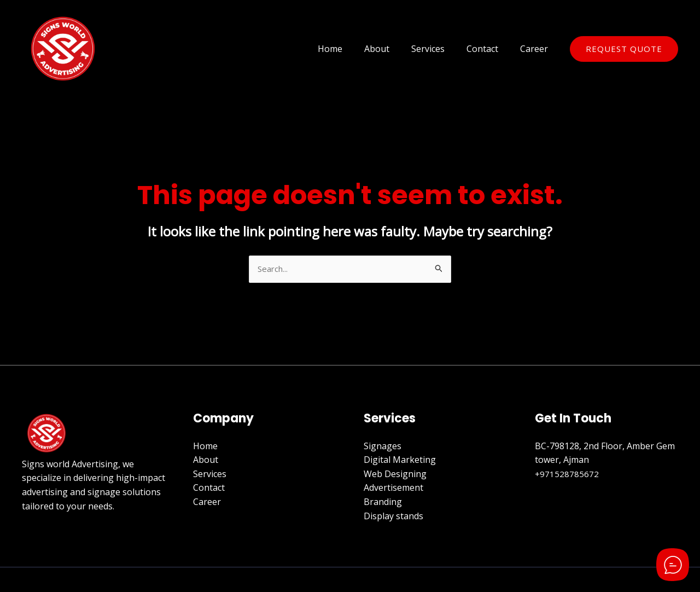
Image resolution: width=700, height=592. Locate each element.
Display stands (393, 516)
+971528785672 (567, 475)
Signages (383, 446)
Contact (489, 49)
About (392, 49)
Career (536, 49)
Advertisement (393, 489)
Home (350, 49)
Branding (383, 503)
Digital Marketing (400, 461)
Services (439, 49)
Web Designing (395, 475)
